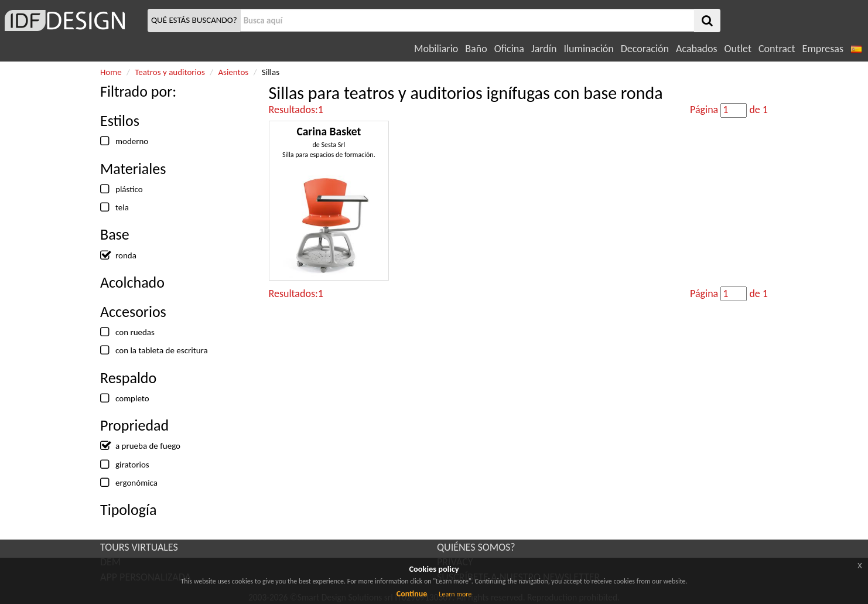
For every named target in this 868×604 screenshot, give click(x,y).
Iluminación (588, 49)
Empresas (823, 49)
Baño (476, 49)
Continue (412, 594)
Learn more (455, 594)
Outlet (738, 49)
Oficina (509, 49)
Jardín (544, 49)
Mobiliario (436, 49)
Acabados (697, 49)
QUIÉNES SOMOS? (476, 547)
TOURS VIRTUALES (139, 547)
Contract (777, 49)
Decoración (645, 49)
